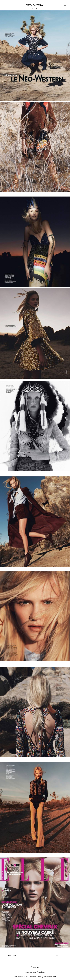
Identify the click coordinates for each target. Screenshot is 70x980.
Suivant (56, 956)
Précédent (12, 956)
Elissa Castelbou (35, 5)
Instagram (35, 967)
